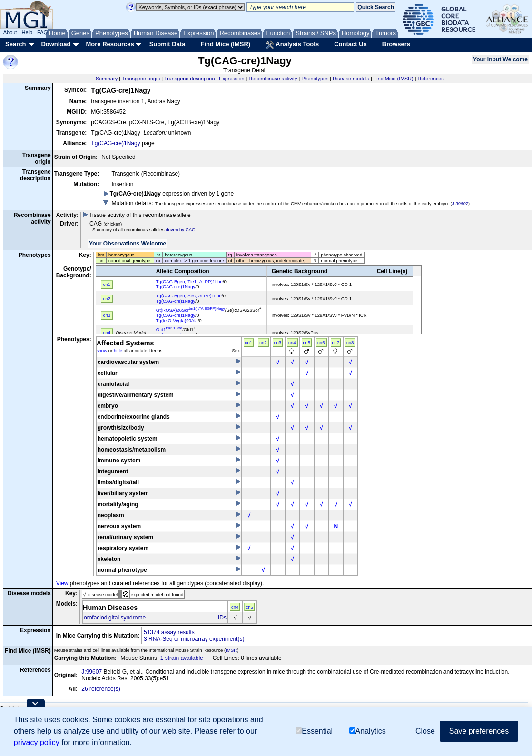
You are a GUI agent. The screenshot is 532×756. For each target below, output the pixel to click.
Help (27, 32)
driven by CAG (180, 230)
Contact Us (350, 44)
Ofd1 (169, 329)
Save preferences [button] (479, 731)
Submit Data (167, 44)
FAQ (42, 32)
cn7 (336, 342)
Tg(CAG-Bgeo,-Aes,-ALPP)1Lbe (189, 296)
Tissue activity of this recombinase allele (137, 215)
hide (118, 350)
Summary (107, 79)
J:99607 (460, 203)
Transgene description (189, 79)
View (62, 583)
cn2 (263, 342)
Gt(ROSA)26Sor (191, 310)
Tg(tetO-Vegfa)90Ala (177, 320)
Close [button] (425, 731)
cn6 (321, 342)
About (10, 32)
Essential (314, 731)
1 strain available (182, 658)
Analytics (368, 731)
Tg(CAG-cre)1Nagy (115, 143)
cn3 (278, 342)
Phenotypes (315, 79)
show (102, 350)
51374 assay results (169, 632)
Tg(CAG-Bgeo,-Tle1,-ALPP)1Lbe (189, 281)
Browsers (396, 44)
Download (56, 44)
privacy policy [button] (37, 742)
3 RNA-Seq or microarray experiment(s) (194, 639)
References (431, 79)
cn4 (292, 342)
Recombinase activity (273, 79)
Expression (232, 79)
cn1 (249, 342)
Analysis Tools (292, 45)
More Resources (110, 44)
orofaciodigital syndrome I (116, 618)
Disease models (351, 79)
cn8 (350, 342)
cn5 (307, 342)
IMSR (231, 650)
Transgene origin (141, 79)
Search (15, 44)
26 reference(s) (101, 689)
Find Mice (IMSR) (225, 44)
